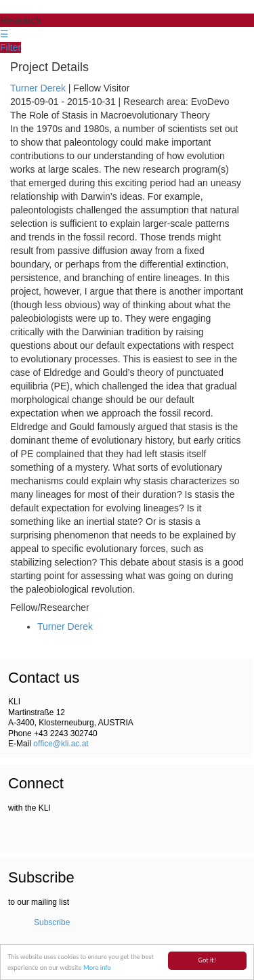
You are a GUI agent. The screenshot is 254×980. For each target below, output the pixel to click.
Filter (10, 47)
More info (97, 968)
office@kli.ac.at (61, 744)
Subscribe (52, 922)
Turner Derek (38, 88)
